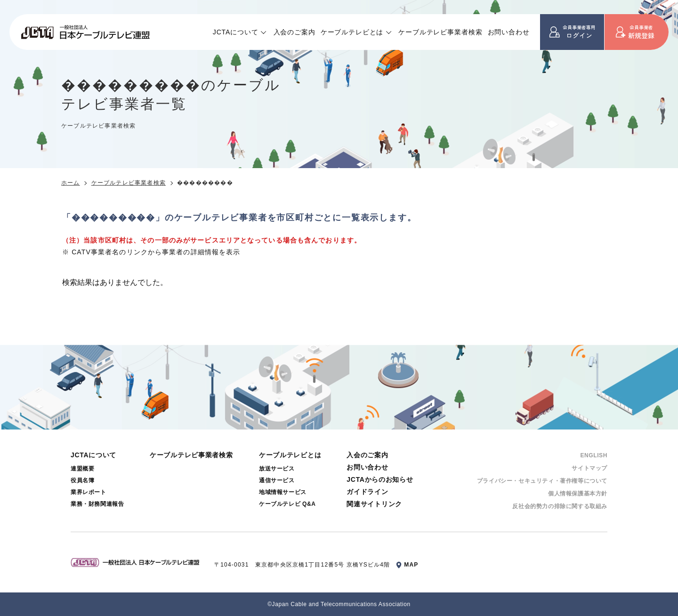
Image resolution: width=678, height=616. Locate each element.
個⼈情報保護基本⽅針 (578, 494)
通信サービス (277, 480)
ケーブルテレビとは (352, 32)
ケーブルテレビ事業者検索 (440, 32)
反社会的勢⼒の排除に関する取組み (560, 506)
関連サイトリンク (374, 504)
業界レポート (89, 492)
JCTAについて (236, 32)
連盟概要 (82, 469)
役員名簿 (82, 480)
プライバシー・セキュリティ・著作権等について (542, 481)
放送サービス (277, 469)
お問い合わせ (509, 32)
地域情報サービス (283, 492)
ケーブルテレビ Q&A (287, 504)
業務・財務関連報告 (97, 504)
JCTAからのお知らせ (380, 479)
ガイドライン (367, 492)
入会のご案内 (295, 32)
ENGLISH (594, 455)
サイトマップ (589, 468)
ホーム (71, 183)
